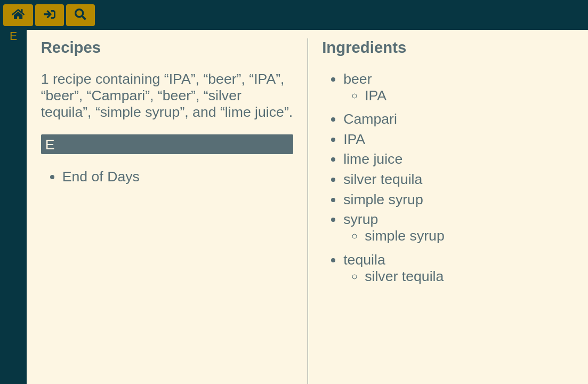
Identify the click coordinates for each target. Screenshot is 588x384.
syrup (361, 219)
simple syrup (383, 199)
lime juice (373, 159)
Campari (370, 119)
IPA (376, 95)
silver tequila (383, 179)
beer (357, 79)
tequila (364, 260)
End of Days (101, 177)
